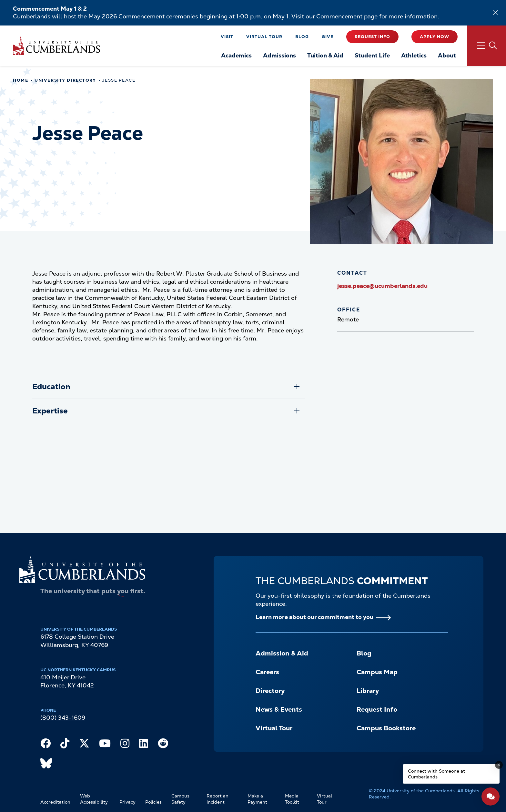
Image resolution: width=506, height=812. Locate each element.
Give (328, 37)
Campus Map (377, 672)
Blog (302, 37)
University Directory (65, 80)
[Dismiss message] (499, 765)
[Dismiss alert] (495, 13)
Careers (267, 672)
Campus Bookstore (386, 728)
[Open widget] (491, 797)
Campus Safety (180, 799)
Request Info (372, 37)
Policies (153, 802)
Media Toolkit (292, 799)
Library (368, 691)
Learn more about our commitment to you (314, 617)
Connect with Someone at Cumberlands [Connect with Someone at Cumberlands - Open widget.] (436, 774)
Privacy (127, 802)
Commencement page (347, 16)
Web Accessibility (94, 799)
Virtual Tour (264, 37)
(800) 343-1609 (63, 718)
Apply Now (435, 37)
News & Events (279, 709)
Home (20, 80)
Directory (270, 691)
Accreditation (55, 802)
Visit (227, 37)
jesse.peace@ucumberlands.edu (382, 286)
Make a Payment (257, 799)
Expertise (50, 411)
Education (51, 386)
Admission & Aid (282, 653)
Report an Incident (218, 799)
